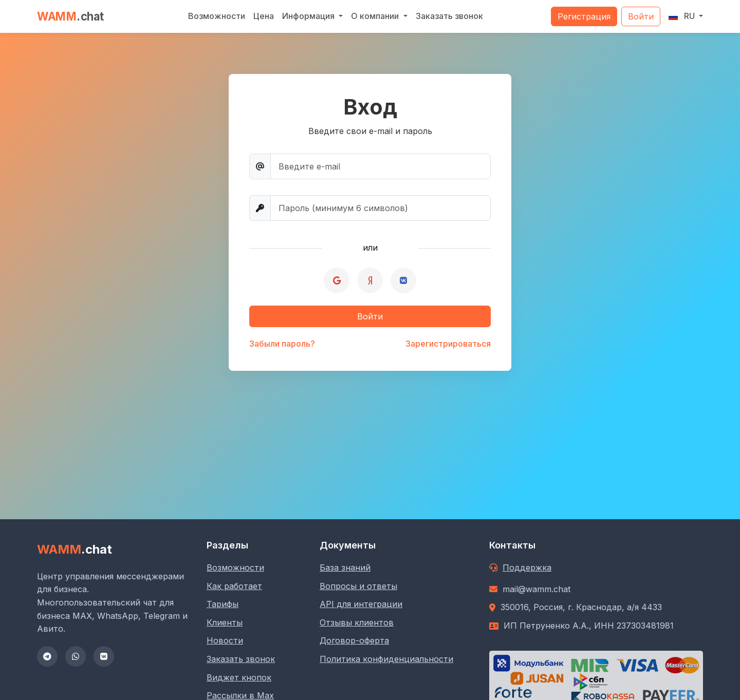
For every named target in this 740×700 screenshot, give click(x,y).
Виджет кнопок (239, 677)
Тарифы (223, 604)
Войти (641, 16)
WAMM (71, 16)
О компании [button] (376, 16)
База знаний (345, 567)
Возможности (217, 16)
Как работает (234, 586)
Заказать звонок (449, 16)
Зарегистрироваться (448, 344)
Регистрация (584, 16)
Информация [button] (309, 16)
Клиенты (225, 622)
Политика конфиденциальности (386, 659)
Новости (225, 640)
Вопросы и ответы (358, 586)
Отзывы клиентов (357, 622)
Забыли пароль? (282, 344)
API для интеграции (361, 604)
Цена (264, 16)
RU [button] (683, 16)
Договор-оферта (354, 640)
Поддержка (527, 567)
